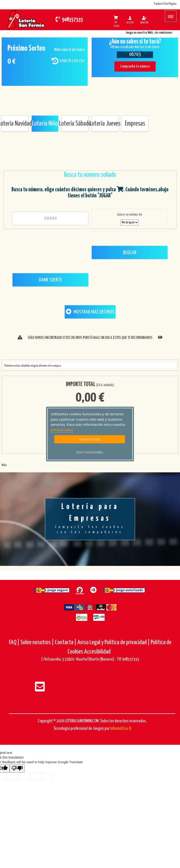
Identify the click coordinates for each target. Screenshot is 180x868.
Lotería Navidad (15, 124)
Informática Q (120, 729)
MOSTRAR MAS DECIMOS (90, 312)
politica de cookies (62, 430)
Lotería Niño (45, 124)
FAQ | (15, 642)
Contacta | (66, 642)
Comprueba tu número (135, 67)
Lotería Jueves (105, 124)
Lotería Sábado (75, 124)
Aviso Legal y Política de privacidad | (114, 642)
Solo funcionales (90, 452)
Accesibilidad (97, 652)
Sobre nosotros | (37, 642)
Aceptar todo (90, 439)
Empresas (135, 124)
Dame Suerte (51, 280)
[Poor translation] (17, 769)
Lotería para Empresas (90, 519)
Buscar (130, 253)
